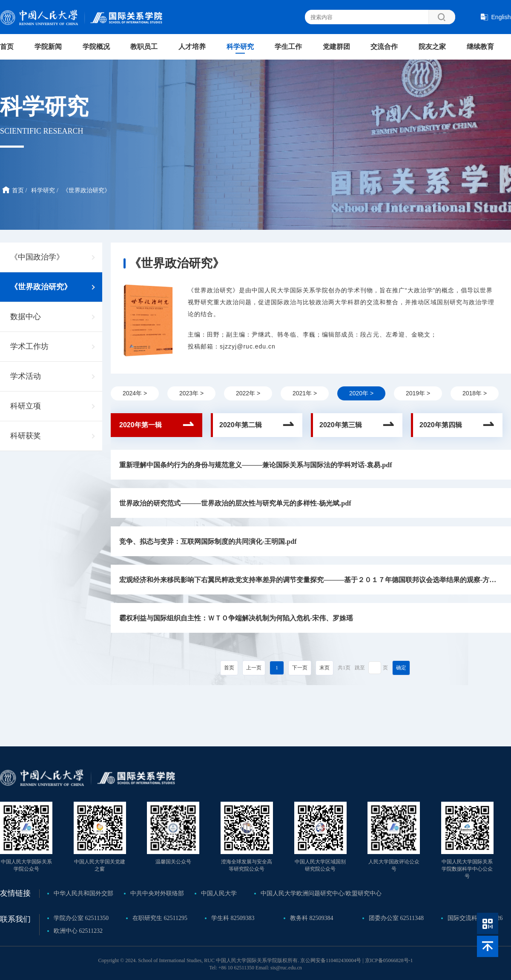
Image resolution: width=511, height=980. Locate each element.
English (501, 17)
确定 (401, 668)
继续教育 (480, 47)
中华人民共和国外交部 (83, 893)
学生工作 (288, 47)
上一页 (254, 668)
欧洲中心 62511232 (78, 931)
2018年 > (475, 393)
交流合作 (384, 47)
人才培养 (192, 47)
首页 (7, 47)
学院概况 (96, 47)
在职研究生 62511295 (160, 918)
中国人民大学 (219, 893)
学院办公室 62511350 (81, 918)
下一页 (300, 668)
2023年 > (191, 393)
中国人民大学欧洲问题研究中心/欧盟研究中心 (321, 893)
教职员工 (144, 47)
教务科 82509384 (312, 918)
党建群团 (336, 47)
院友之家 (432, 47)
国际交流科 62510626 (475, 918)
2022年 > (248, 393)
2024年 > (135, 393)
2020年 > (361, 393)
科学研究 (240, 47)
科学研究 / (44, 190)
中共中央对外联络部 (157, 893)
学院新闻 (48, 47)
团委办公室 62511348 (396, 918)
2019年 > (418, 393)
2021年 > (305, 393)
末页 (324, 668)
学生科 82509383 (233, 918)
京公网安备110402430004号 (331, 960)
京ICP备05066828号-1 (389, 960)
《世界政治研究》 (86, 190)
